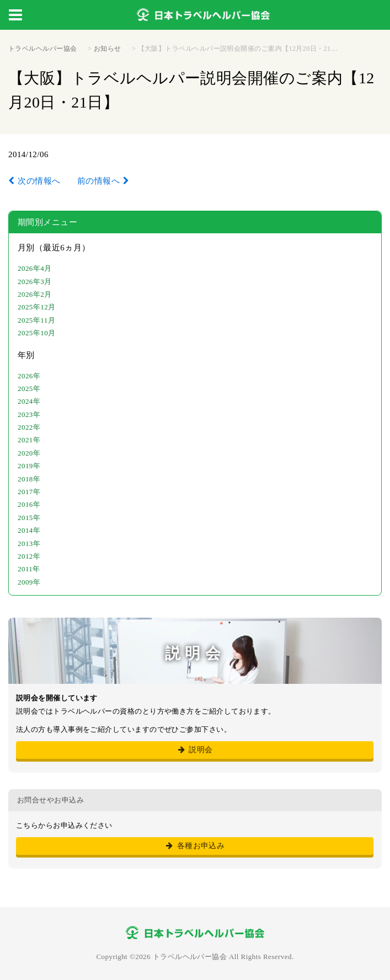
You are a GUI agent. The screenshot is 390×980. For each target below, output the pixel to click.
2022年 (29, 427)
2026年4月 (35, 268)
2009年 (29, 582)
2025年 (29, 389)
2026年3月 (35, 282)
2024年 (29, 401)
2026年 (29, 376)
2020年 (29, 453)
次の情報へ (39, 181)
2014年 (29, 530)
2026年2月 (35, 294)
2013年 (29, 543)
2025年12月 (37, 307)
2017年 (29, 492)
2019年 (29, 466)
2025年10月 (37, 333)
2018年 (29, 479)
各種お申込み (195, 846)
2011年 (29, 569)
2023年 (29, 414)
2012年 (29, 556)
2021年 (29, 440)
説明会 (194, 750)
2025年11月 (36, 320)
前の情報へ (98, 181)
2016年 (29, 504)
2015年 (29, 518)
